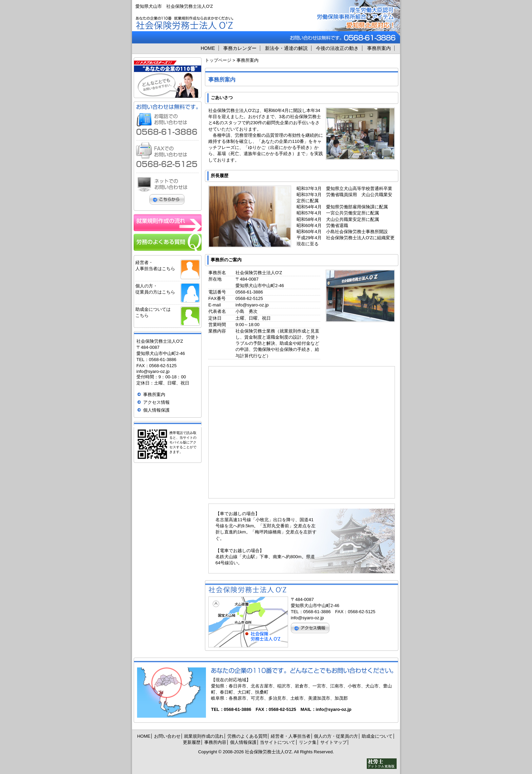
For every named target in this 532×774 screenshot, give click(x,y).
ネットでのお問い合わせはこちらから (167, 191)
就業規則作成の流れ (204, 736)
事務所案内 (379, 48)
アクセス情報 (156, 402)
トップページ (218, 60)
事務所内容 (215, 742)
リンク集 (308, 742)
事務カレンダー (240, 48)
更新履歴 (192, 742)
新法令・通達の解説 (286, 48)
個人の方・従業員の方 (336, 736)
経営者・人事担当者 (291, 736)
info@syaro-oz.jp (252, 305)
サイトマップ (334, 742)
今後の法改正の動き (337, 48)
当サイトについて (278, 742)
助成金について (377, 736)
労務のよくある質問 (247, 736)
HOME (208, 48)
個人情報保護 (156, 410)
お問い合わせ (167, 736)
